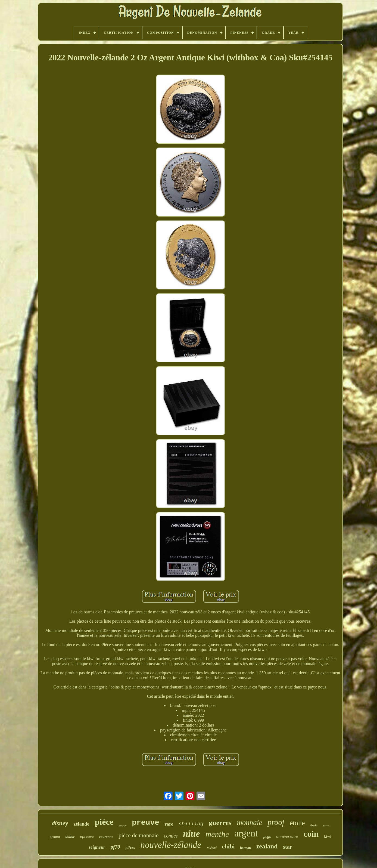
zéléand (212, 848)
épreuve (87, 836)
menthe (217, 834)
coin (311, 834)
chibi (228, 846)
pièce (104, 822)
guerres (220, 823)
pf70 (115, 847)
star (287, 847)
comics (171, 836)
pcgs (267, 836)
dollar (70, 837)
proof (276, 822)
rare (169, 824)
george (123, 825)
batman (245, 848)
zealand (267, 846)
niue (191, 834)
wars (326, 825)
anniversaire (287, 836)
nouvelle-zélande (171, 845)
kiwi (328, 836)
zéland (55, 837)
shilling (191, 824)
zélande (82, 824)
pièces (130, 848)
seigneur (97, 847)
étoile (297, 823)
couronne (106, 837)
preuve (146, 823)
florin (314, 825)
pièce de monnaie (138, 835)
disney (60, 823)
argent (246, 833)
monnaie (249, 823)
